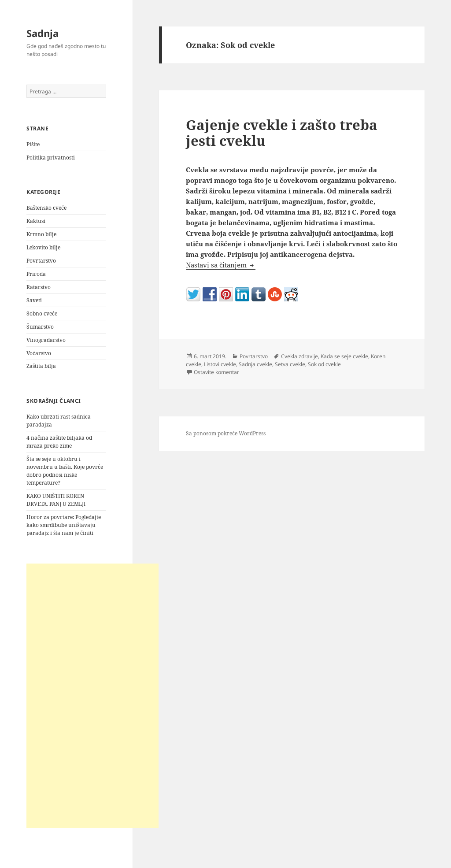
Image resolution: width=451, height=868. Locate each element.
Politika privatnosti (51, 158)
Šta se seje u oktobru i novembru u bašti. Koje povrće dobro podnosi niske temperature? (65, 471)
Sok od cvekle (324, 364)
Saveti (34, 300)
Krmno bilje (41, 234)
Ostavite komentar (216, 372)
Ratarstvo (39, 287)
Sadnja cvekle (255, 364)
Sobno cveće (42, 313)
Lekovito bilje (43, 247)
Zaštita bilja (41, 366)
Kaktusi (36, 221)
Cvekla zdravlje (299, 356)
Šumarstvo (40, 327)
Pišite (33, 144)
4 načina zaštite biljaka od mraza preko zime (59, 442)
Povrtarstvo (41, 261)
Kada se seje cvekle (344, 356)
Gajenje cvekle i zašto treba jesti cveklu (282, 133)
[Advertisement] (92, 696)
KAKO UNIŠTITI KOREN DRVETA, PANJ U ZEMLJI (56, 500)
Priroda (36, 274)
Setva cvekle (290, 364)
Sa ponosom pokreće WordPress (226, 433)
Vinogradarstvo (46, 340)
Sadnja (43, 33)
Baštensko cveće (46, 208)
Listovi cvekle (220, 364)
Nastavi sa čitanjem (221, 265)
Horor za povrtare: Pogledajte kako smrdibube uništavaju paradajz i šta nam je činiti (64, 525)
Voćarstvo (39, 353)
